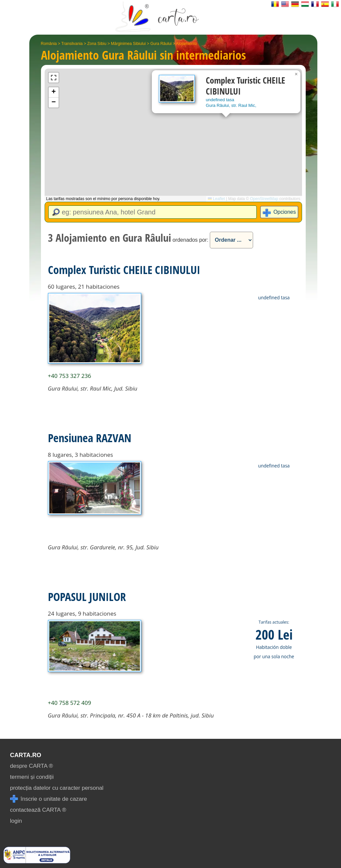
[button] (296, 74)
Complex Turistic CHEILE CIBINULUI (124, 270)
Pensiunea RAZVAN (90, 438)
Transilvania (72, 44)
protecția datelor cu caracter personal (57, 788)
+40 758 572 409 (70, 703)
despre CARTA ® (31, 766)
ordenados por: (190, 240)
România (49, 44)
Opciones (285, 212)
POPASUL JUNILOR (87, 597)
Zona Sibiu (97, 44)
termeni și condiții (32, 777)
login (16, 821)
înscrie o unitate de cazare (48, 799)
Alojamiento (186, 44)
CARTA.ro (26, 755)
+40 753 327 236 (70, 376)
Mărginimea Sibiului (128, 44)
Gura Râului (161, 44)
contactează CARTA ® (38, 810)
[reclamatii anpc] (37, 862)
